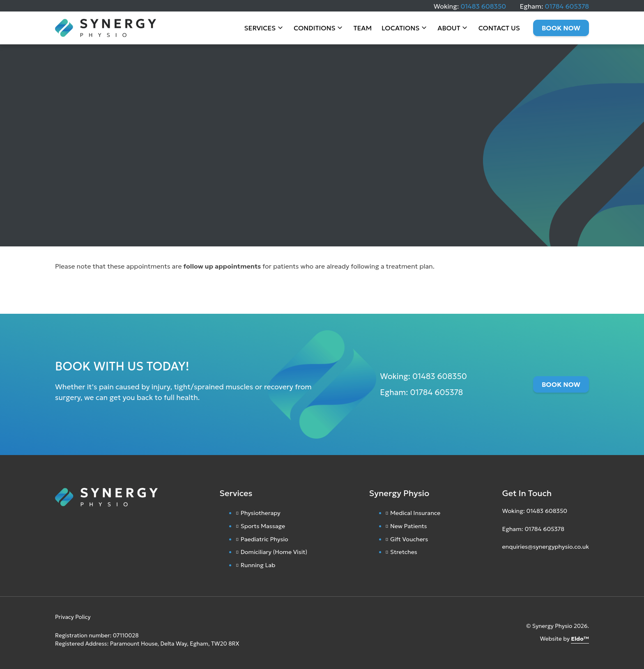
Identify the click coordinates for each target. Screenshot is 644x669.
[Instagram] (504, 566)
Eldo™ (580, 639)
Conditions (314, 29)
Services (260, 29)
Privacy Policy (73, 617)
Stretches (404, 552)
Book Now (561, 29)
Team (363, 29)
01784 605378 (567, 6)
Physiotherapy (261, 513)
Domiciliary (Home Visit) (274, 552)
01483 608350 (483, 6)
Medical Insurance (415, 513)
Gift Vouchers (409, 539)
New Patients (409, 526)
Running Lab (258, 565)
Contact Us (499, 29)
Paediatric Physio (264, 539)
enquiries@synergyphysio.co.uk (545, 547)
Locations (400, 29)
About (449, 29)
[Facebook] (512, 566)
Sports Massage (263, 526)
